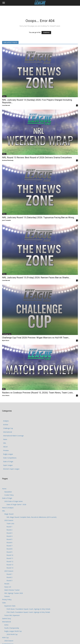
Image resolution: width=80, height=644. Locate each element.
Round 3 (9, 533)
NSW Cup (5, 638)
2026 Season (9, 520)
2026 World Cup (12, 634)
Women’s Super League (11, 469)
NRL (4, 389)
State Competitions (10, 458)
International (8, 432)
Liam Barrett (6, 105)
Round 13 (10, 565)
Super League (8, 465)
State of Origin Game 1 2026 (16, 504)
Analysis (6, 421)
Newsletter (8, 492)
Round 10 (10, 555)
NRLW (5, 447)
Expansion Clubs (10, 606)
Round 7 (9, 546)
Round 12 (10, 561)
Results (7, 584)
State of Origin (8, 462)
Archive (6, 425)
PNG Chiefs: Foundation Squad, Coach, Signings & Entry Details (28, 612)
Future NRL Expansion (12, 615)
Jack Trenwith (6, 220)
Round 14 (10, 568)
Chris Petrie (6, 395)
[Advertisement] (40, 9)
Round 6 (9, 542)
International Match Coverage (13, 436)
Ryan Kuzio (6, 340)
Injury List (8, 587)
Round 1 (9, 527)
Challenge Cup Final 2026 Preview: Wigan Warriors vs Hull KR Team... (36, 338)
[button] (4, 3)
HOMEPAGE (46, 33)
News (4, 96)
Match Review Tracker (12, 590)
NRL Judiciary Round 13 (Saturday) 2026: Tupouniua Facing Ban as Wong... (39, 217)
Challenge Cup (7, 334)
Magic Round (9, 514)
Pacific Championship (12, 628)
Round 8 (9, 549)
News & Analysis (8, 508)
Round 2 (9, 530)
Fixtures (7, 596)
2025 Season (9, 571)
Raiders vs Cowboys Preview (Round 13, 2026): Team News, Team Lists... (38, 393)
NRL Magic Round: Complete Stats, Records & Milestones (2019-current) (32, 517)
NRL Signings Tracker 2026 (14, 593)
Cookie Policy (9, 495)
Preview (6, 450)
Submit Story (7, 619)
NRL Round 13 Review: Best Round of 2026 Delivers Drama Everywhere (37, 158)
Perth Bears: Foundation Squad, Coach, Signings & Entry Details (28, 609)
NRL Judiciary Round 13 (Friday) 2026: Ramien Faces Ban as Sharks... (36, 278)
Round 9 (9, 552)
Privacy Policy (7, 600)
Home (4, 489)
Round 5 (9, 539)
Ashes (6, 625)
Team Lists (10, 523)
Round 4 (9, 536)
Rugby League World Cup (13, 631)
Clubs (4, 603)
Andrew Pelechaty (8, 160)
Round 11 (10, 558)
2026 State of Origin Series (14, 501)
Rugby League (8, 454)
